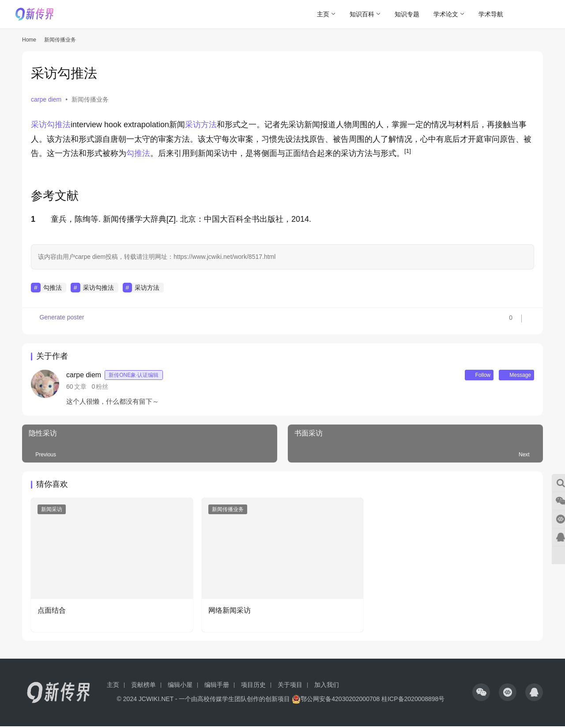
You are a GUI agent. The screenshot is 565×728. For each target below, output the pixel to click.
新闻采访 (52, 511)
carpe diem (46, 99)
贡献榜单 (143, 686)
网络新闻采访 (230, 612)
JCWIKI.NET (156, 701)
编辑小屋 (180, 686)
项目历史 (253, 686)
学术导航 (491, 14)
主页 (323, 14)
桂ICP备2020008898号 (413, 701)
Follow (467, 376)
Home (29, 40)
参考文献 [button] (55, 196)
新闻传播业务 (90, 99)
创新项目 (278, 701)
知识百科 (362, 14)
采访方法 (201, 125)
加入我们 (327, 686)
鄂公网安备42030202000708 (336, 701)
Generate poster (58, 321)
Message (512, 376)
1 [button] (33, 219)
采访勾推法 (51, 125)
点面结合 (52, 612)
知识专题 (407, 14)
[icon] (481, 694)
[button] (408, 153)
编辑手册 (217, 686)
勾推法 (138, 153)
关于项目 (290, 686)
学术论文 (446, 14)
